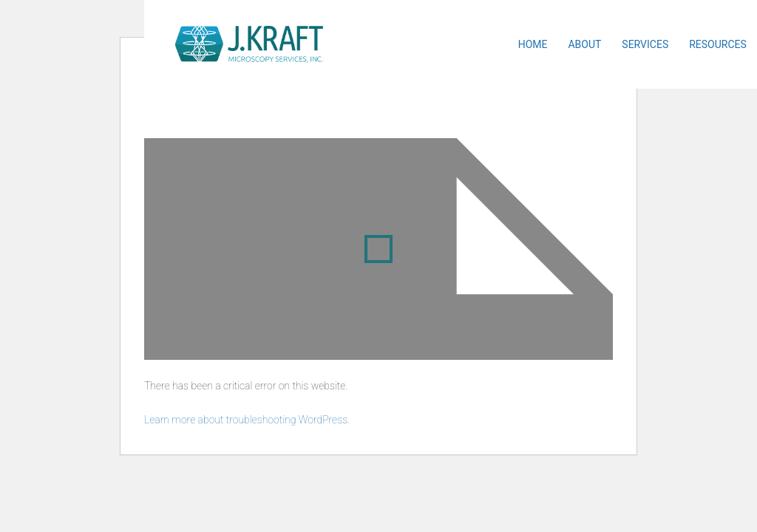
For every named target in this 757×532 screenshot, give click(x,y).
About (584, 44)
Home (533, 44)
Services (645, 44)
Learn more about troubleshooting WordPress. (247, 420)
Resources (718, 44)
